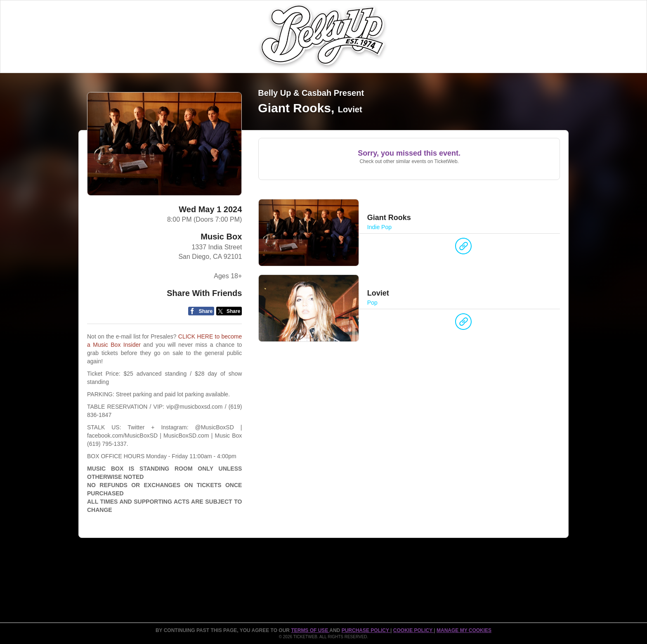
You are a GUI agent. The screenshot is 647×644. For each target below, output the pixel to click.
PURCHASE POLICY (366, 630)
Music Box (221, 237)
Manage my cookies (464, 630)
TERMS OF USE (310, 630)
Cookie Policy (413, 630)
